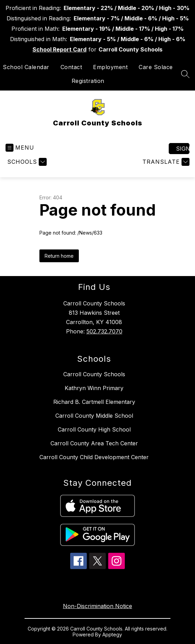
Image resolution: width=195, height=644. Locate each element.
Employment (110, 67)
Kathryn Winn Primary (94, 388)
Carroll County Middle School (94, 416)
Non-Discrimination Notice (98, 606)
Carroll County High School (94, 429)
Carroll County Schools (94, 374)
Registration (88, 81)
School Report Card (59, 49)
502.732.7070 (104, 331)
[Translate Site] (165, 162)
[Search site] (185, 74)
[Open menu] (20, 148)
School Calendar (26, 67)
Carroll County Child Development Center (94, 457)
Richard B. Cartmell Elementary (94, 402)
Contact (71, 67)
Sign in (183, 149)
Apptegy (112, 634)
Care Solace (156, 67)
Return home (59, 256)
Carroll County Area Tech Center (94, 443)
